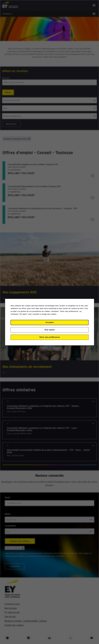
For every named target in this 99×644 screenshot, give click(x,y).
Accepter (49, 322)
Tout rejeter (49, 330)
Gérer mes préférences (49, 337)
